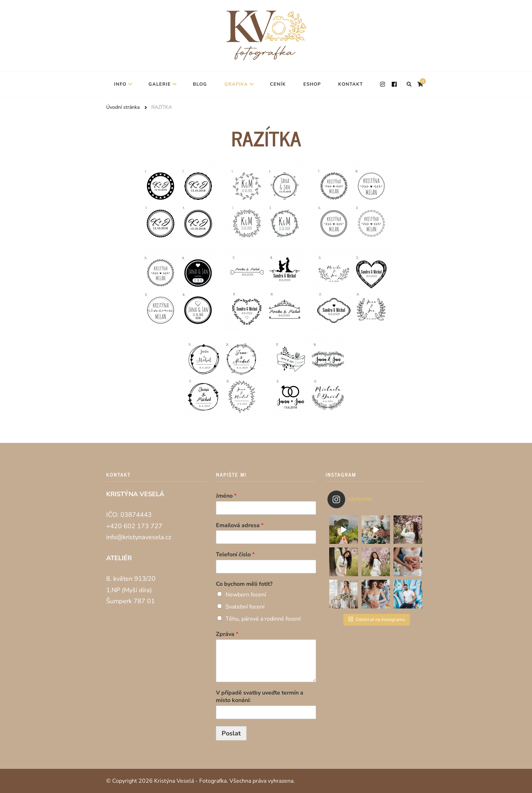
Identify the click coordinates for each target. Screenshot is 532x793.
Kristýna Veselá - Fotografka (190, 781)
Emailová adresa (240, 526)
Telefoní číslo (235, 555)
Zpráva (227, 634)
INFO (120, 84)
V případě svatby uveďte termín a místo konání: (260, 697)
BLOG (200, 84)
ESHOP (312, 84)
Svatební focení (245, 607)
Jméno (226, 496)
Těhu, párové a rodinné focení (263, 619)
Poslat (231, 733)
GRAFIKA (236, 84)
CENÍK (278, 84)
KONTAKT (351, 84)
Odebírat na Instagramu (377, 620)
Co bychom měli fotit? (244, 584)
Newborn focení (246, 595)
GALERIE (160, 84)
